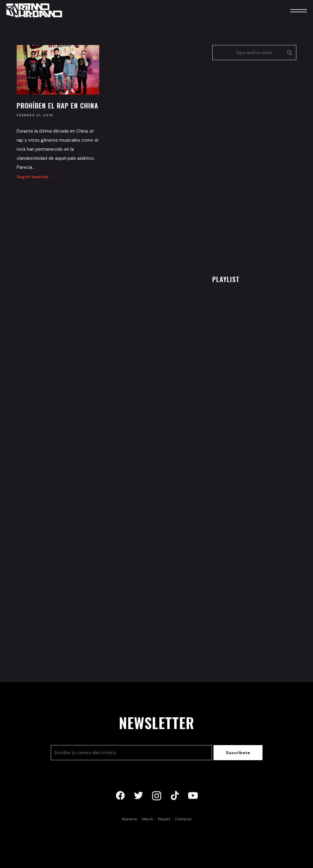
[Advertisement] (258, 166)
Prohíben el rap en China (57, 105)
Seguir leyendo (34, 177)
